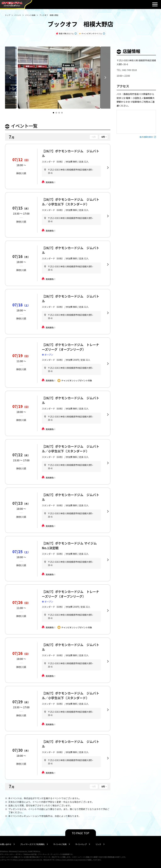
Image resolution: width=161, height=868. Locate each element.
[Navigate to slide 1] (53, 113)
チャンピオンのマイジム (92, 33)
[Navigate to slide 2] (56, 113)
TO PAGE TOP (80, 833)
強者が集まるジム (66, 33)
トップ (8, 15)
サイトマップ (81, 844)
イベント (18, 15)
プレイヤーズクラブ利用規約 (32, 844)
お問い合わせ (6, 844)
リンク (98, 844)
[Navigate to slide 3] (59, 113)
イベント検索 (30, 15)
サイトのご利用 (60, 844)
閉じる (155, 4)
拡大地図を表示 (146, 137)
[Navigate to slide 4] (62, 113)
